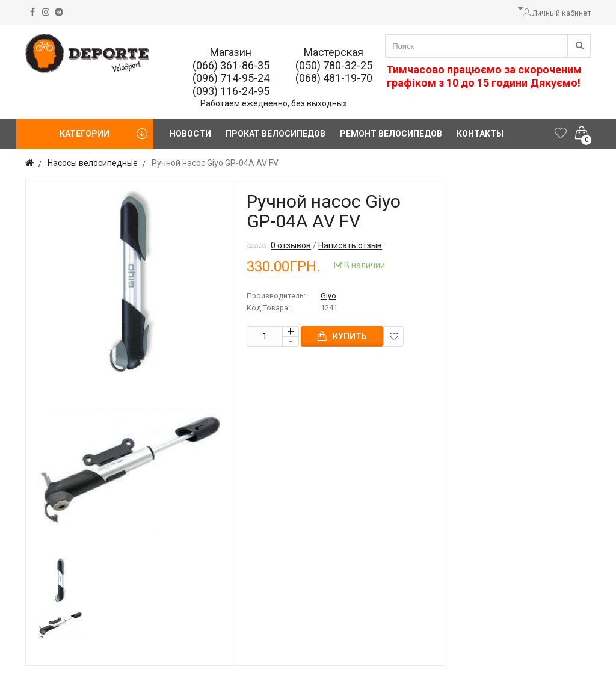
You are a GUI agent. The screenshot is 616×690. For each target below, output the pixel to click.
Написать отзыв (350, 245)
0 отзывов (291, 245)
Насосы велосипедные (93, 163)
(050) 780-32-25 (334, 65)
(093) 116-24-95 (231, 91)
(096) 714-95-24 (231, 78)
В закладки (394, 337)
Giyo (328, 296)
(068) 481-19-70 (334, 78)
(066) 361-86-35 (231, 65)
